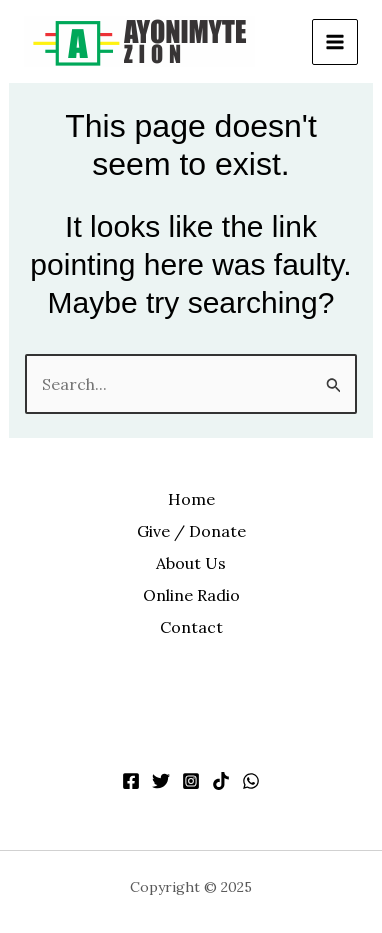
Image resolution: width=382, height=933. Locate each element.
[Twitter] (161, 781)
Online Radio (191, 595)
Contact (191, 627)
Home (191, 499)
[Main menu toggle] (335, 42)
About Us (191, 563)
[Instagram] (191, 781)
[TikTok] (221, 781)
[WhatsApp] (251, 781)
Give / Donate (191, 531)
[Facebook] (131, 781)
